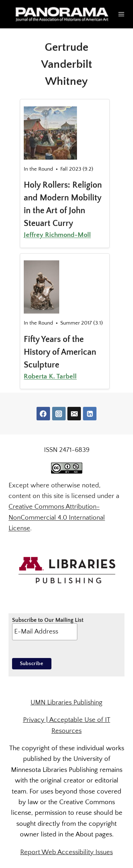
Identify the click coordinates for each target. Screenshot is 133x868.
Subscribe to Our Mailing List (48, 629)
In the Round (38, 169)
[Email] (74, 414)
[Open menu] (121, 14)
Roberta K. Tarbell (50, 377)
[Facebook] (43, 414)
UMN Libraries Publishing (66, 703)
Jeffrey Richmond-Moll (57, 235)
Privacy (34, 720)
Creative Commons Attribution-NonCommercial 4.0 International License (57, 518)
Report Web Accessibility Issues (66, 852)
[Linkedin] (90, 414)
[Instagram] (59, 414)
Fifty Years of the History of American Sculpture (60, 352)
